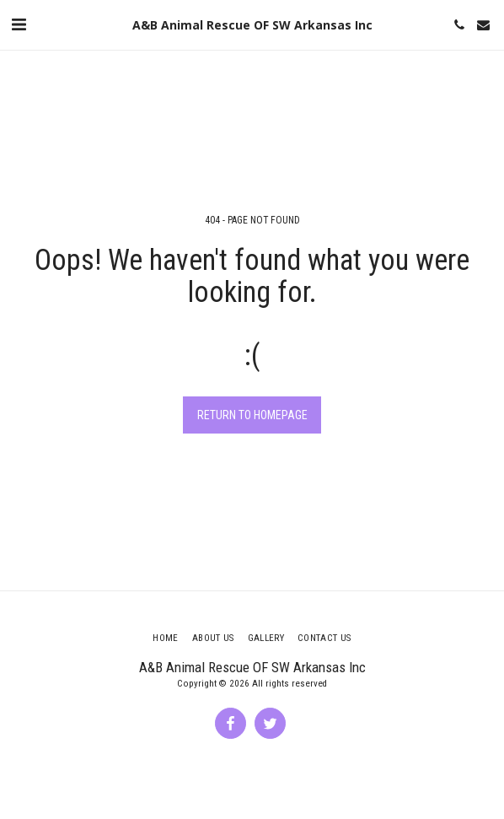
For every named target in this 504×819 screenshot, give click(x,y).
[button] (19, 24)
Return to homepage (252, 415)
